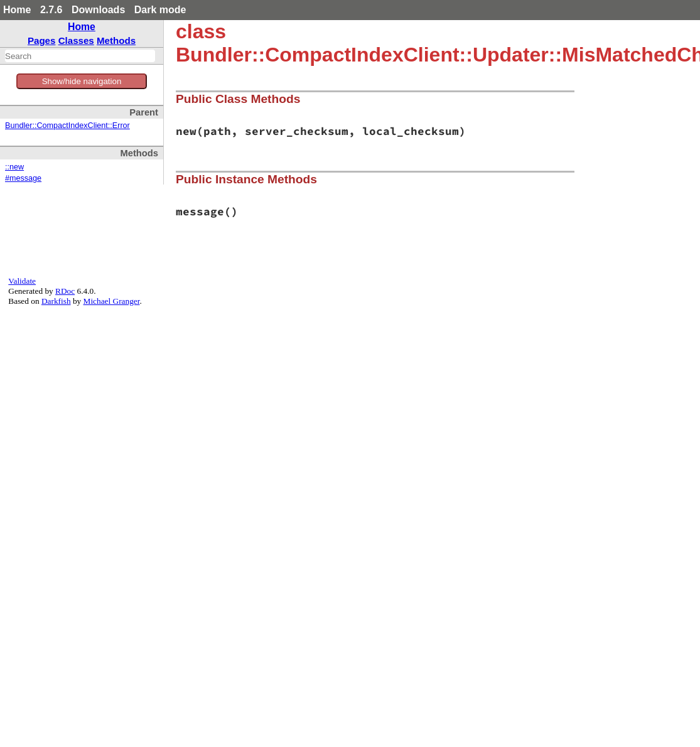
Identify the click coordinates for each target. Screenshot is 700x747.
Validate (22, 281)
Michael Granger (112, 301)
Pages (42, 40)
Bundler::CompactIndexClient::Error (67, 126)
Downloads (98, 10)
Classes (76, 40)
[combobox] (80, 56)
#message (23, 178)
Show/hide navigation (82, 81)
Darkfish (56, 301)
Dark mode (160, 10)
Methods (116, 40)
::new (14, 167)
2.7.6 (51, 10)
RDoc (65, 291)
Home (17, 10)
